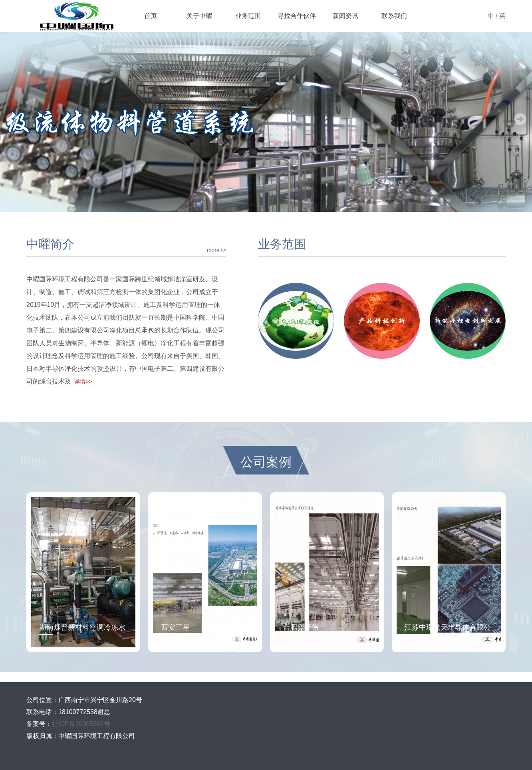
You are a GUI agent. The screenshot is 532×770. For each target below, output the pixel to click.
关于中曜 (199, 16)
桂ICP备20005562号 (81, 724)
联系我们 (394, 16)
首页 (151, 16)
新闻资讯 (345, 16)
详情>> (83, 382)
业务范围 (248, 16)
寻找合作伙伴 (297, 16)
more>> (216, 250)
